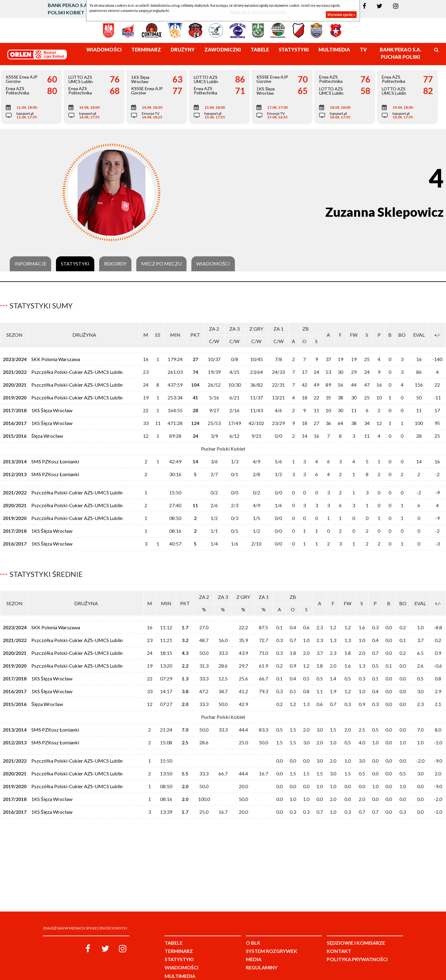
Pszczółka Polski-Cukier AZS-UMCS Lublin (77, 369)
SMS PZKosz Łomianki (55, 459)
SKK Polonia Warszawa (56, 357)
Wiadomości (213, 264)
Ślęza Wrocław (47, 433)
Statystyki (75, 264)
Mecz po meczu (161, 264)
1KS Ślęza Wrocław (52, 408)
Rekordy (115, 264)
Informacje (30, 264)
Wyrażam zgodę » (341, 14)
